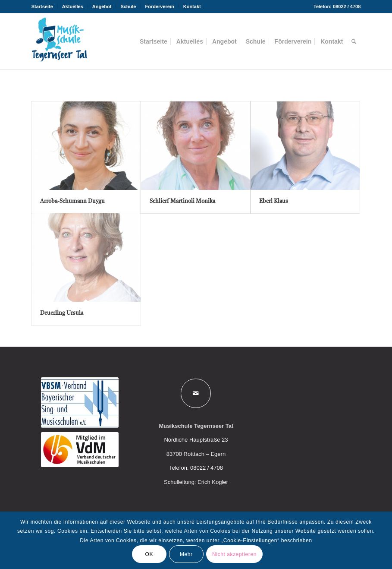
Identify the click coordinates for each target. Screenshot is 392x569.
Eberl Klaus (274, 201)
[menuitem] (45, 6)
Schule (128, 6)
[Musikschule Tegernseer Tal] (60, 41)
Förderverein (159, 6)
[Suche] (354, 41)
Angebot (102, 6)
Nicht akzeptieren (234, 554)
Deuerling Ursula (62, 313)
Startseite (42, 6)
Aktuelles (73, 6)
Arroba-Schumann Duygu (72, 201)
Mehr (186, 554)
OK (149, 554)
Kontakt (192, 6)
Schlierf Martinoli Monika (182, 201)
